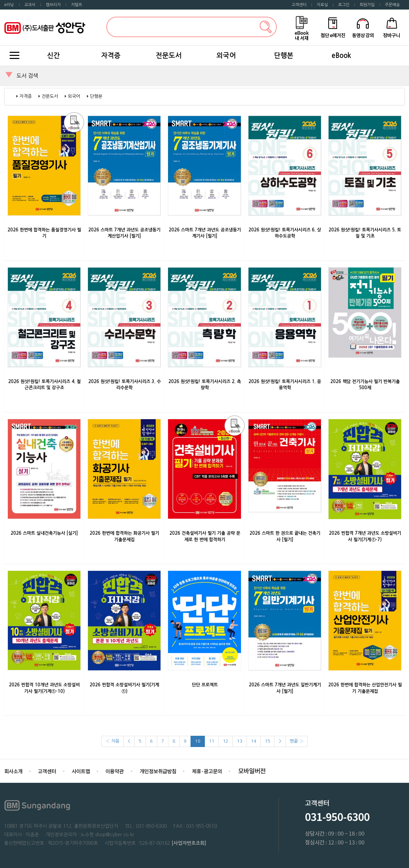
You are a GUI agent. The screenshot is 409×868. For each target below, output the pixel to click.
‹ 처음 (112, 741)
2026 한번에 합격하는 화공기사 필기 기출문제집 (124, 536)
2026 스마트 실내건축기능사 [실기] (44, 533)
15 (268, 741)
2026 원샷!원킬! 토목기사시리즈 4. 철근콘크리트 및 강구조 (44, 385)
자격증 (111, 56)
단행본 (284, 56)
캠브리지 (53, 5)
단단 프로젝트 (205, 685)
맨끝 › (297, 741)
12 (226, 741)
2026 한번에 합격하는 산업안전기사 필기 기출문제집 (365, 688)
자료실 (322, 5)
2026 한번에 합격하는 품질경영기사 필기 (44, 233)
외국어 (226, 56)
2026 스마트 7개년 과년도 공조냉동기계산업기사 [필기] (124, 233)
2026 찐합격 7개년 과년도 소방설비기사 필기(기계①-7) (365, 536)
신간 (54, 56)
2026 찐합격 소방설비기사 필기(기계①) (124, 688)
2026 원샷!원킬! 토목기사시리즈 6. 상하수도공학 (285, 233)
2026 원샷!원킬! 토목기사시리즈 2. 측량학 (205, 385)
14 (254, 741)
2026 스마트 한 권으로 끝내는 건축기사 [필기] (285, 536)
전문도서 (169, 56)
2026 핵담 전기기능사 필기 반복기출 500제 (365, 385)
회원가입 (367, 5)
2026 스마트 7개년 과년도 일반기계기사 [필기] (285, 688)
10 (198, 741)
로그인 (344, 5)
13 (240, 741)
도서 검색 (27, 76)
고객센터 (299, 5)
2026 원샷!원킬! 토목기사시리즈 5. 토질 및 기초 (365, 233)
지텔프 (77, 5)
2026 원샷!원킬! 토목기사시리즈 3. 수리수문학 (125, 385)
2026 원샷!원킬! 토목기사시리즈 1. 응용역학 (285, 385)
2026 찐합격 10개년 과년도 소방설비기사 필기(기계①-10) (44, 688)
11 (212, 741)
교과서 (30, 5)
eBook (341, 56)
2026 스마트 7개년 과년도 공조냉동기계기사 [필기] (205, 233)
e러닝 (9, 5)
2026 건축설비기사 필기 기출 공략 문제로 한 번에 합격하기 (205, 536)
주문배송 (392, 5)
